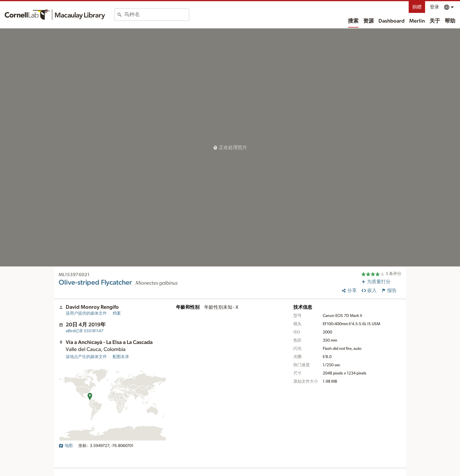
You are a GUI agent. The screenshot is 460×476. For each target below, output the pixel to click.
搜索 (353, 21)
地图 (66, 446)
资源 (368, 21)
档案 (117, 313)
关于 (435, 21)
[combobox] (157, 15)
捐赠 (417, 7)
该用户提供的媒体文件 (86, 313)
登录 (434, 7)
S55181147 (84, 331)
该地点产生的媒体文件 (86, 357)
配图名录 (121, 357)
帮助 (450, 21)
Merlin (417, 21)
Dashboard (391, 21)
